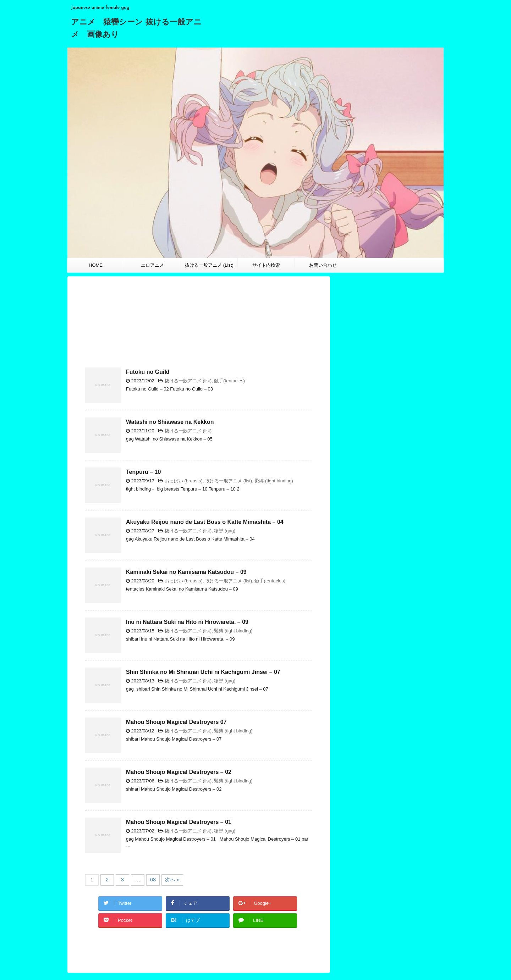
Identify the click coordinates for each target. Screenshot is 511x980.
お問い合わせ (323, 265)
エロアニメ (152, 265)
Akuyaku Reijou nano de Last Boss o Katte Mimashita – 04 (205, 522)
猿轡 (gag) (225, 531)
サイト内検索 (266, 265)
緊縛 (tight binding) (274, 481)
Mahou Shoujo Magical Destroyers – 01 (179, 822)
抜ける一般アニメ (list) (188, 381)
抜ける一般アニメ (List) (209, 265)
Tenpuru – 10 (143, 472)
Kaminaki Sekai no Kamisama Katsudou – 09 (186, 572)
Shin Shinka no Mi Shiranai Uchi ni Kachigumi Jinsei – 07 (203, 672)
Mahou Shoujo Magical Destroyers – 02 (179, 772)
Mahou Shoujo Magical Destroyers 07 (176, 722)
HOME (96, 265)
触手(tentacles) (229, 381)
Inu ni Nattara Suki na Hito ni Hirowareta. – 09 (187, 622)
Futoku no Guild (148, 372)
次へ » (172, 879)
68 (153, 879)
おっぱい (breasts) (184, 481)
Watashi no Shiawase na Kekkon (170, 422)
